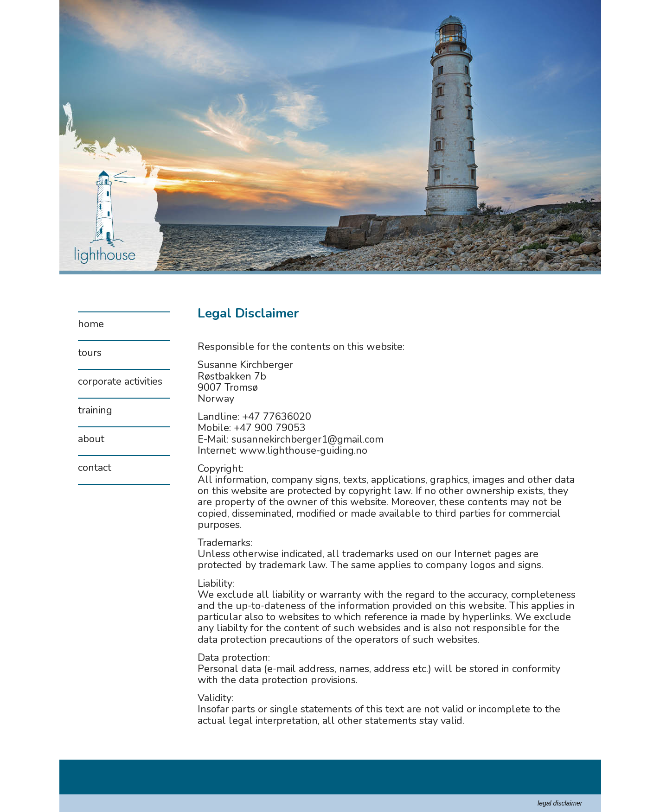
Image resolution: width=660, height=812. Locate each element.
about (91, 440)
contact (95, 469)
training (95, 411)
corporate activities (120, 382)
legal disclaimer (560, 803)
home (91, 325)
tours (90, 354)
